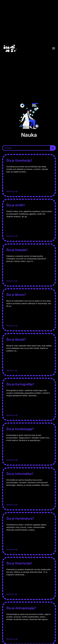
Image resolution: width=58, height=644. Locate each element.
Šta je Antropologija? (21, 608)
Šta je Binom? (16, 295)
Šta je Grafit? (16, 205)
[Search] (53, 148)
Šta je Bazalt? (16, 339)
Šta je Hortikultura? (20, 519)
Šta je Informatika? (20, 474)
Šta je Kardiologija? (20, 429)
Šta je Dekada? (17, 250)
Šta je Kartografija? (20, 384)
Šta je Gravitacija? (19, 160)
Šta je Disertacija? (19, 563)
